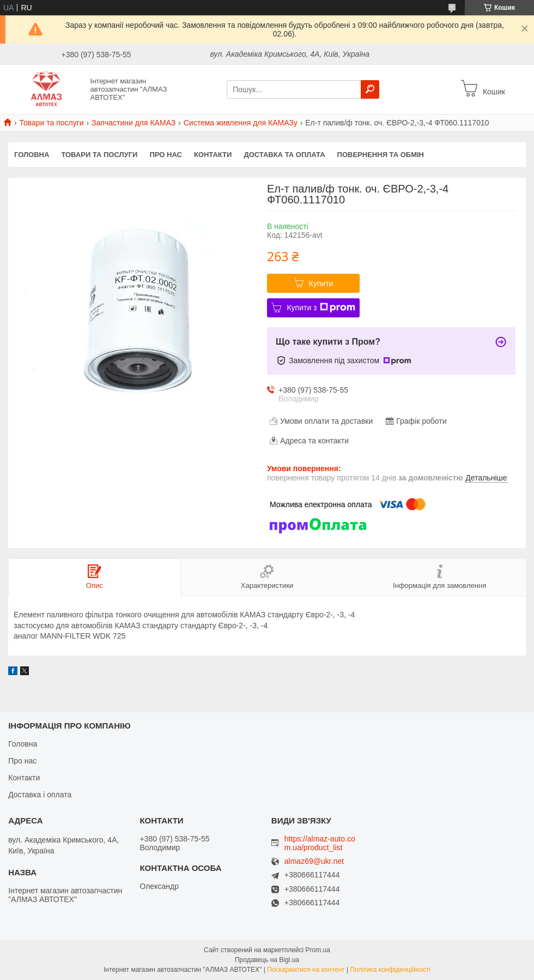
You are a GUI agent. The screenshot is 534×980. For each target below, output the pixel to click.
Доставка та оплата (284, 155)
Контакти (213, 155)
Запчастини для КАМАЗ (133, 123)
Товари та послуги (51, 123)
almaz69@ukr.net (314, 861)
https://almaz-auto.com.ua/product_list (320, 843)
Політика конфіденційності (390, 970)
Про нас (165, 155)
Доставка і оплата (40, 795)
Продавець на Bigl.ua (267, 960)
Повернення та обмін (381, 155)
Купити (321, 284)
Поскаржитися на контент (306, 970)
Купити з (321, 308)
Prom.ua (318, 950)
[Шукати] (370, 89)
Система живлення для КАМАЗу (241, 123)
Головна (32, 155)
